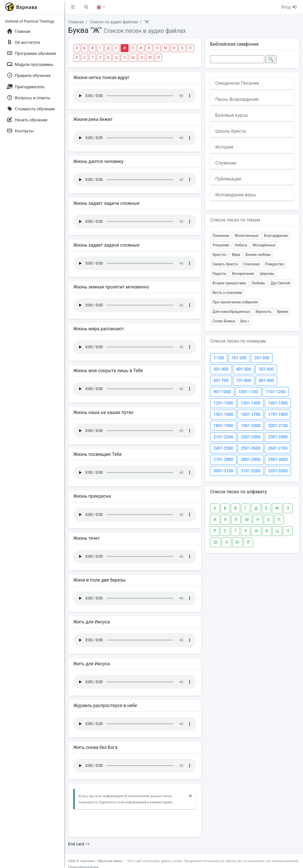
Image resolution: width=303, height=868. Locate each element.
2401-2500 (223, 448)
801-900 (266, 380)
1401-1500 (278, 403)
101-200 (239, 358)
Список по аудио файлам (114, 22)
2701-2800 (223, 460)
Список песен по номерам (238, 341)
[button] (73, 7)
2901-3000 (278, 460)
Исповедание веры (236, 195)
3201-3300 (278, 471)
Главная (76, 22)
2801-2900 (251, 460)
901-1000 (222, 392)
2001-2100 (278, 426)
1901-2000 (251, 426)
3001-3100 (223, 471)
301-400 (221, 369)
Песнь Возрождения (237, 99)
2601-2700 (278, 448)
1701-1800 (278, 414)
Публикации (228, 179)
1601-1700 (251, 414)
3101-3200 (251, 471)
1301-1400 (251, 403)
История (224, 147)
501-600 (266, 369)
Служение (226, 163)
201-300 (262, 358)
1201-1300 (223, 403)
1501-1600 (223, 414)
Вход (289, 7)
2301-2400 (278, 437)
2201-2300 (251, 437)
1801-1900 (223, 426)
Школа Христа (230, 131)
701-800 (244, 380)
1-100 (219, 358)
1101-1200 (276, 392)
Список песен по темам (235, 220)
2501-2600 (251, 448)
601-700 (221, 380)
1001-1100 (248, 392)
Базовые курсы (232, 115)
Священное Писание (237, 83)
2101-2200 (223, 437)
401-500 (244, 369)
